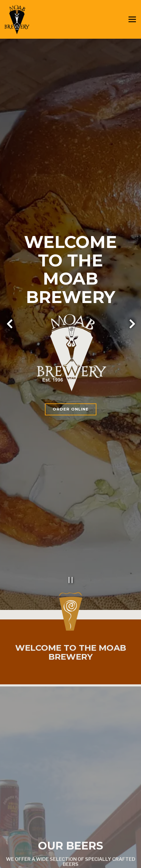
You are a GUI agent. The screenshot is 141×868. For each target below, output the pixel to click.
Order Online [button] (71, 374)
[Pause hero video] (71, 510)
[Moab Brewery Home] (25, 19)
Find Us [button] (71, 860)
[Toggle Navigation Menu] (132, 19)
